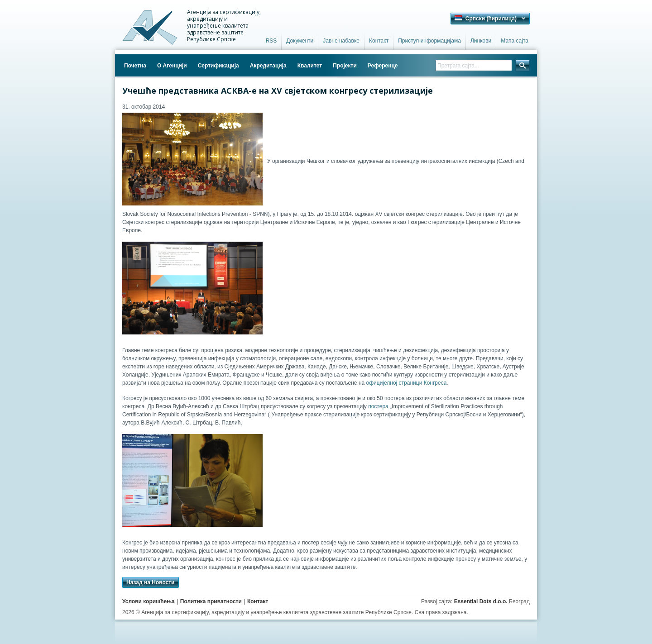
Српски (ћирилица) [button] (486, 19)
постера (378, 406)
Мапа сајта (515, 41)
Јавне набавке (341, 41)
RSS (271, 41)
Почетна (135, 66)
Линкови (481, 41)
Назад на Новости (151, 582)
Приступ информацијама (429, 41)
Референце (383, 66)
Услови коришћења (149, 601)
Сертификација (218, 66)
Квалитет (310, 66)
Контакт (379, 41)
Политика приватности (211, 601)
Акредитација (268, 66)
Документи (300, 41)
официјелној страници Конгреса (407, 383)
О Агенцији (172, 66)
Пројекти (345, 66)
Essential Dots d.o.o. (481, 601)
